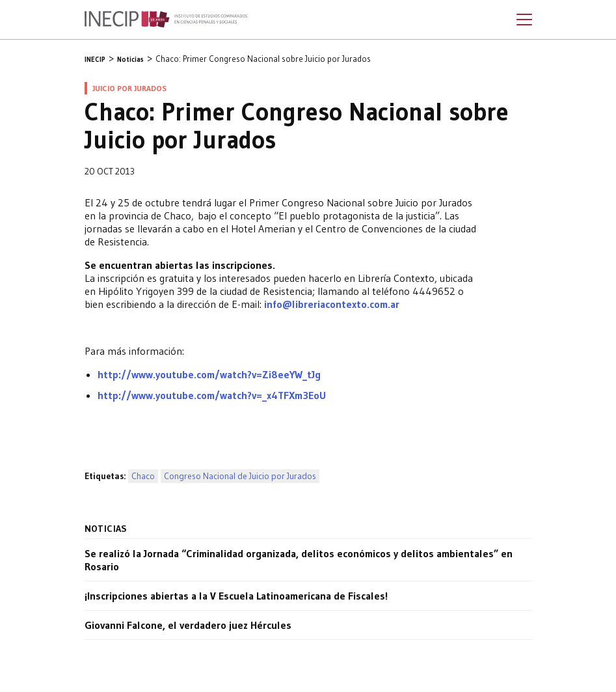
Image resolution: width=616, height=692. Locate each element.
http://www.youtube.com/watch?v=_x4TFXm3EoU (212, 395)
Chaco (143, 476)
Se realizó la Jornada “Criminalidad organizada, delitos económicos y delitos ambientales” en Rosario (299, 560)
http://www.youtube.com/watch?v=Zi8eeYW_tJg (209, 374)
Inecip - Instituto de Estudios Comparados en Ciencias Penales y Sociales (166, 20)
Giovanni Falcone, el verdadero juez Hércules (188, 625)
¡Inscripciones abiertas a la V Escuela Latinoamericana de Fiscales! (236, 596)
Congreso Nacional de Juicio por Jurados (240, 476)
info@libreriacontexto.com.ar (332, 304)
